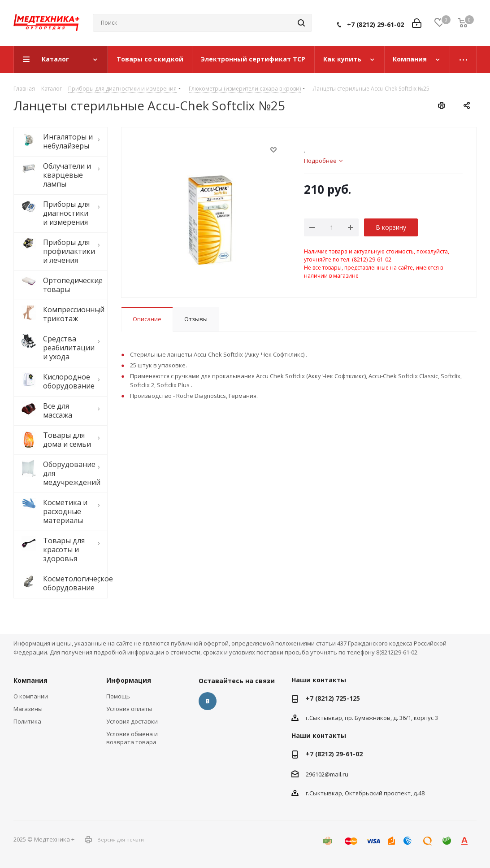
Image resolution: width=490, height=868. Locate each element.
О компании (31, 696)
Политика (27, 721)
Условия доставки (132, 721)
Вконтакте (208, 701)
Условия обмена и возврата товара (132, 738)
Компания (30, 680)
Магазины (28, 709)
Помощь (118, 696)
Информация (129, 680)
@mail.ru (336, 774)
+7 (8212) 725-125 (333, 698)
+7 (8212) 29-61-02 (375, 24)
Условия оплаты (129, 709)
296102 (315, 774)
